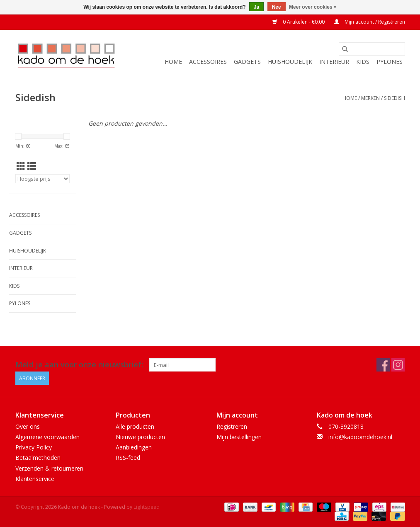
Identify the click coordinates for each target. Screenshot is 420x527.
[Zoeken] (372, 49)
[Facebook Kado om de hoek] (383, 365)
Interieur (334, 62)
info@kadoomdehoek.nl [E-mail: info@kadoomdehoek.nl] (360, 437)
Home (173, 62)
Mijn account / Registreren (370, 22)
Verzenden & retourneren (49, 468)
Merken (370, 98)
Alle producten (135, 426)
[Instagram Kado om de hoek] (398, 365)
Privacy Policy (34, 447)
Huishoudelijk (290, 62)
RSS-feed (128, 458)
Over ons (28, 426)
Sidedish (395, 98)
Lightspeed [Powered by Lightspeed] (147, 507)
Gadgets (247, 62)
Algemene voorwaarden (47, 437)
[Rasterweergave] (21, 166)
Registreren (232, 426)
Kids (363, 62)
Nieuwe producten (140, 437)
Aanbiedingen (134, 447)
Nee (277, 7)
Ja (256, 7)
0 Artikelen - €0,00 (299, 22)
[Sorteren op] (43, 179)
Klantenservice (35, 479)
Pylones (390, 62)
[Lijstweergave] (32, 166)
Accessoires (208, 62)
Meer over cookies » (313, 7)
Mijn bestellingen (239, 437)
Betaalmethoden (38, 458)
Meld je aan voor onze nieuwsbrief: (79, 365)
